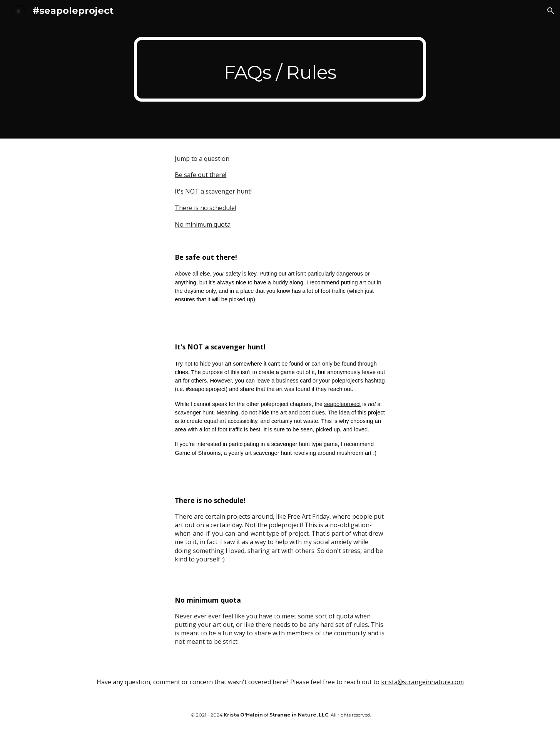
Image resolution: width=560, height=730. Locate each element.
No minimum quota (203, 224)
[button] (551, 11)
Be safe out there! (201, 175)
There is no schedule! (205, 208)
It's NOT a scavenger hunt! (213, 191)
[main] (280, 69)
